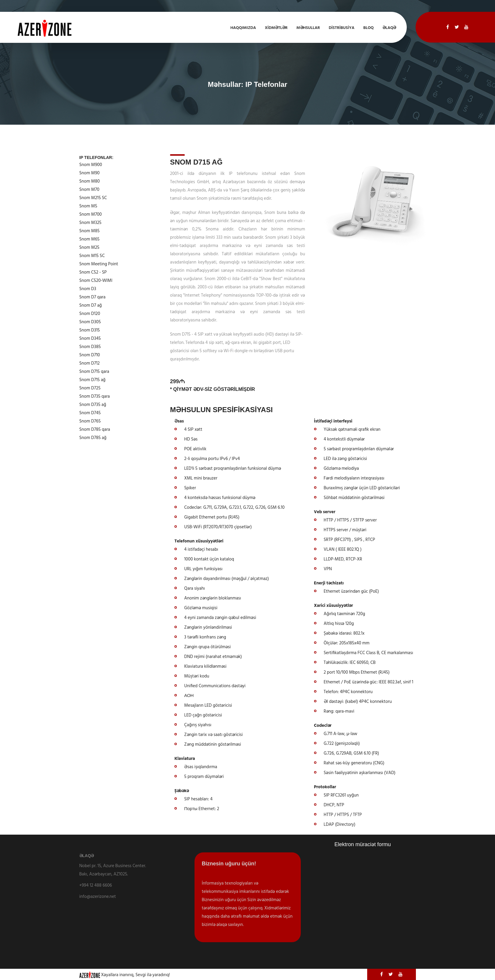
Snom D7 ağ (91, 305)
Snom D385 (90, 347)
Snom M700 (91, 214)
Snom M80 (90, 181)
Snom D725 (90, 388)
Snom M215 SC (93, 198)
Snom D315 (90, 330)
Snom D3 (88, 289)
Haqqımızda (243, 28)
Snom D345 (90, 339)
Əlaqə (389, 28)
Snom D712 (90, 363)
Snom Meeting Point (99, 264)
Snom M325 (90, 223)
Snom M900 (91, 165)
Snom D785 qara (95, 430)
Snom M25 (89, 248)
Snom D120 (90, 314)
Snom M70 (89, 190)
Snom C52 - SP (93, 272)
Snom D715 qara (94, 372)
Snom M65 (90, 239)
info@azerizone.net (98, 897)
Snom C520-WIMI (96, 281)
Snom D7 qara (93, 297)
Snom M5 (88, 206)
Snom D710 (90, 355)
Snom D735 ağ (93, 405)
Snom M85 (90, 231)
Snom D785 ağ (93, 438)
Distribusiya (342, 28)
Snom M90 (90, 173)
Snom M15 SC (92, 256)
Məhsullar (308, 28)
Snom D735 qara (95, 396)
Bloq (369, 28)
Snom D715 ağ (93, 380)
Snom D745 (90, 413)
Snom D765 (90, 421)
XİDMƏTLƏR (276, 28)
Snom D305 (90, 322)
